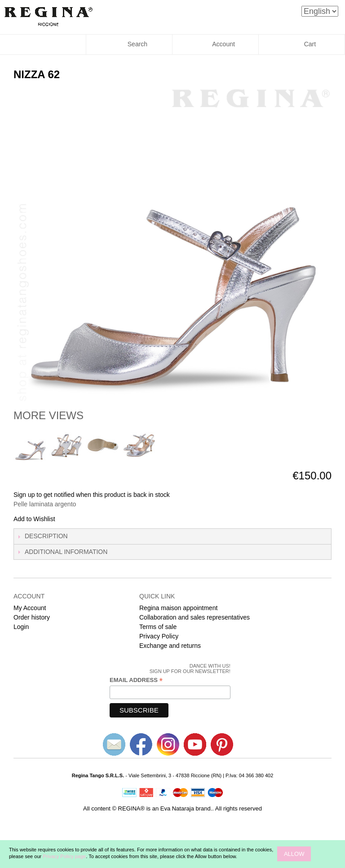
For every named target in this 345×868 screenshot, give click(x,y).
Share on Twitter (92, 519)
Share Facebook (74, 519)
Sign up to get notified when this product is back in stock (92, 495)
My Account (30, 608)
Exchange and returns (170, 646)
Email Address (136, 680)
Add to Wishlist (34, 519)
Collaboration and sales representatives (195, 617)
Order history (32, 617)
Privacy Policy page (64, 856)
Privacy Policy (159, 636)
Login (21, 627)
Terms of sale (158, 627)
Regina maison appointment (178, 608)
